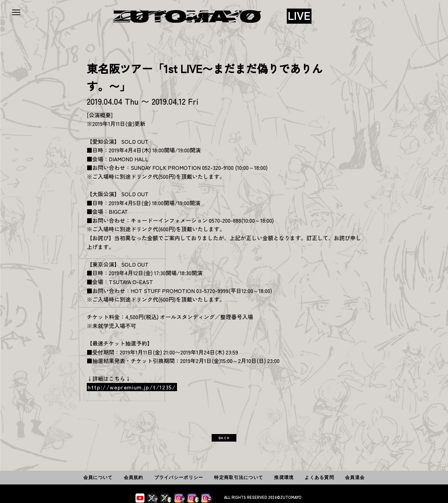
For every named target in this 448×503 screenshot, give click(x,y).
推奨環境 (284, 477)
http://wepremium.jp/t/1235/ (132, 387)
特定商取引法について (239, 477)
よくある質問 (319, 477)
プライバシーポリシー (179, 477)
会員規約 (134, 477)
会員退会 (355, 477)
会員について (98, 477)
